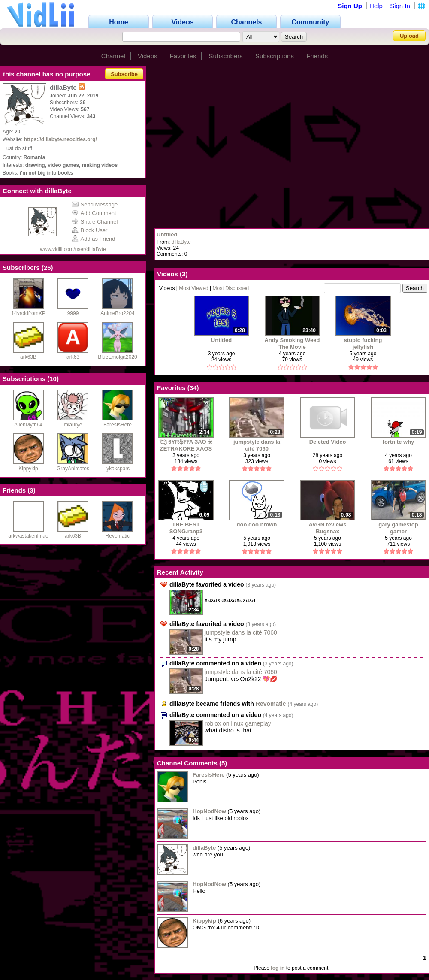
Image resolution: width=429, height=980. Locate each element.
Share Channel (95, 222)
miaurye (73, 425)
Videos (148, 56)
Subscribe (124, 74)
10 (53, 379)
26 (47, 268)
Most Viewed (193, 288)
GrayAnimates (73, 469)
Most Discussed (231, 288)
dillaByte (181, 242)
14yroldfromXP (28, 313)
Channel (113, 56)
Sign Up (350, 6)
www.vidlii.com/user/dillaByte (73, 249)
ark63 (73, 357)
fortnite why (399, 442)
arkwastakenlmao (28, 536)
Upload (409, 36)
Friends (317, 56)
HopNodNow (209, 811)
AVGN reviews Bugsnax (328, 528)
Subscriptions (275, 56)
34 (193, 388)
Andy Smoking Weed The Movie (292, 343)
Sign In (400, 6)
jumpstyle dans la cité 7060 (257, 445)
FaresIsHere (118, 425)
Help (376, 6)
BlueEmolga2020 (117, 357)
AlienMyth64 (28, 425)
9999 (73, 313)
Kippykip (28, 469)
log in (278, 968)
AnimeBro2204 (117, 313)
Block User (90, 230)
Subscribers (226, 56)
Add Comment (94, 213)
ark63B (28, 357)
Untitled (167, 234)
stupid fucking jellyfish (363, 343)
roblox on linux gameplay (238, 723)
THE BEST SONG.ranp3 (186, 528)
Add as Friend (94, 239)
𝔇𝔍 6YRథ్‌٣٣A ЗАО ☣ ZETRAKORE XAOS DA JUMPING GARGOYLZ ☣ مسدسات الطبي (186, 445)
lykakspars (118, 469)
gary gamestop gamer (398, 528)
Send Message (95, 204)
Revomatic (118, 536)
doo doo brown (257, 525)
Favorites (183, 56)
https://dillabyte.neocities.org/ (60, 139)
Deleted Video (328, 442)
